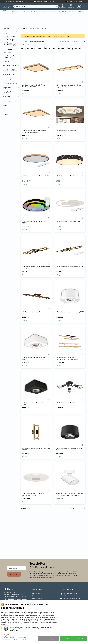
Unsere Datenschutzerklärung (13, 627)
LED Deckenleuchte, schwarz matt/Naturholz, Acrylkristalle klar (67, 358)
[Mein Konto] (63, 6)
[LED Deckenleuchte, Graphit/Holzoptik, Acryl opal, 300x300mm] (36, 69)
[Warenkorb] (79, 6)
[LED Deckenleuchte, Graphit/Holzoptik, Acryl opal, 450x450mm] (36, 115)
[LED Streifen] (10, 37)
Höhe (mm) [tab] (6, 97)
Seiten (45, 28)
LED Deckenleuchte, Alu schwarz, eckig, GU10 (35, 404)
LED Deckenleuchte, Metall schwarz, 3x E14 (69, 404)
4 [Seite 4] (79, 508)
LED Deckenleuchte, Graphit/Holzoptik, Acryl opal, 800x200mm (69, 86)
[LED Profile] (10, 40)
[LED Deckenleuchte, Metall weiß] (70, 115)
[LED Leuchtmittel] (11, 33)
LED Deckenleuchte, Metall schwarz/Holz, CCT (70, 268)
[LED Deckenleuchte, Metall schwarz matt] (70, 160)
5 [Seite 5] (82, 508)
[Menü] (9, 627)
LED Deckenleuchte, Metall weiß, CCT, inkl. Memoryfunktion (35, 494)
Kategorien (34, 28)
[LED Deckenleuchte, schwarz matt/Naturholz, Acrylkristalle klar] (70, 341)
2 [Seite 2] (74, 508)
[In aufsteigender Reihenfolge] (84, 41)
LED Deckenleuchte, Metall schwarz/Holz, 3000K (36, 268)
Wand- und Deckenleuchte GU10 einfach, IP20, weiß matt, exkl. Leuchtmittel (70, 494)
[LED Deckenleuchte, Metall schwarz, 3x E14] (70, 387)
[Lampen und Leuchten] (11, 49)
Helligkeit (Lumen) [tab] (9, 74)
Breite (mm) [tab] (7, 92)
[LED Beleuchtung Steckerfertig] (11, 44)
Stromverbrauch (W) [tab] (10, 83)
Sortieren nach (65, 41)
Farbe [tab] (5, 105)
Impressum (36, 593)
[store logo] (8, 6)
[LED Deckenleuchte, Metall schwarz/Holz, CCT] (70, 251)
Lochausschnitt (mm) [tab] (10, 101)
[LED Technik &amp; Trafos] (11, 57)
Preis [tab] (4, 110)
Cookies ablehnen (48, 638)
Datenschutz (36, 596)
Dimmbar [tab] (6, 61)
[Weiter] (84, 508)
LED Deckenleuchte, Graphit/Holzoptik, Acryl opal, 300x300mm (35, 86)
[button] (76, 41)
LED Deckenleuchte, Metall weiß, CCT (68, 221)
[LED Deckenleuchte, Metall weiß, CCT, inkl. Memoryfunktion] (36, 478)
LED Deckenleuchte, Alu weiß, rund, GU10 (70, 312)
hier (12, 629)
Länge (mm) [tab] (7, 88)
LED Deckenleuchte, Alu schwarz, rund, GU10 (69, 449)
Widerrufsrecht (37, 599)
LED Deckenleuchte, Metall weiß (67, 130)
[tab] (24, 28)
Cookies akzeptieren (73, 638)
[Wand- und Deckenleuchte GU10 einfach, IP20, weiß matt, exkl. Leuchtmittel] (70, 478)
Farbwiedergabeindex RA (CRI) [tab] (11, 79)
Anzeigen (24, 508)
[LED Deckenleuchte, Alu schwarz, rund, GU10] (70, 432)
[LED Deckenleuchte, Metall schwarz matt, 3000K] (36, 432)
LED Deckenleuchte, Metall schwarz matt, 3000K (36, 449)
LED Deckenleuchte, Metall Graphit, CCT (36, 176)
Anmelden (14, 574)
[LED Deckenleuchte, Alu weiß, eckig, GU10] (36, 341)
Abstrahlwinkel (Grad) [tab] (10, 70)
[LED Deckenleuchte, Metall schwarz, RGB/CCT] (36, 205)
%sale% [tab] (5, 114)
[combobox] (36, 6)
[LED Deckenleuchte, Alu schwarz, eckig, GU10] (36, 387)
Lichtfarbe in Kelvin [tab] (9, 66)
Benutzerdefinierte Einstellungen (19, 638)
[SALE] (7, 53)
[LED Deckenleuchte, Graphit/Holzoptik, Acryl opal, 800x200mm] (70, 69)
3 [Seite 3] (76, 508)
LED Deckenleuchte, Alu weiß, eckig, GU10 (34, 358)
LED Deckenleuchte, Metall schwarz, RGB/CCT (34, 222)
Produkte (24, 28)
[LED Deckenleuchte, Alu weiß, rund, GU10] (70, 296)
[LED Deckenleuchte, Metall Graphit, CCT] (36, 160)
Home (4, 10)
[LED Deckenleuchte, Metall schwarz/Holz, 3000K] (36, 251)
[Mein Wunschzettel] (71, 6)
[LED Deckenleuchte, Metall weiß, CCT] (70, 205)
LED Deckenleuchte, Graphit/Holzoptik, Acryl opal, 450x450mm (35, 131)
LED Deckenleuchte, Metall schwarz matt (70, 176)
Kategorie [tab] (6, 28)
